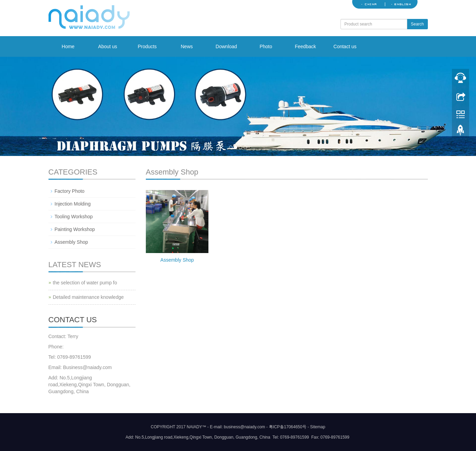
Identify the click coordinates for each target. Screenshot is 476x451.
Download (226, 46)
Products (147, 46)
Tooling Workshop (74, 217)
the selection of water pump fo (85, 283)
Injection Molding (73, 204)
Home (68, 46)
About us (107, 46)
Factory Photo (70, 191)
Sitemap (318, 427)
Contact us (345, 46)
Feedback (305, 46)
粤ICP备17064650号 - (289, 427)
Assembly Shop (177, 260)
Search (417, 24)
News (187, 46)
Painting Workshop (75, 229)
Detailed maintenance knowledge (88, 297)
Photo (266, 46)
